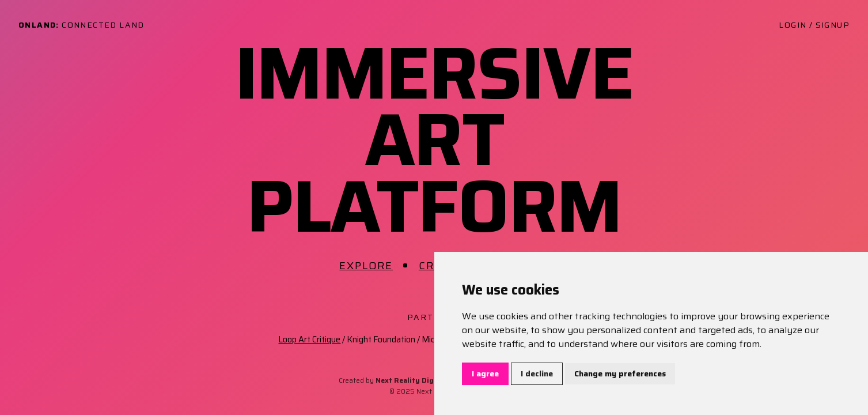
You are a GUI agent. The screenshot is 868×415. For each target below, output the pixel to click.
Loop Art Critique (309, 339)
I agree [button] (485, 373)
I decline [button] (537, 373)
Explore (366, 266)
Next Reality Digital (411, 380)
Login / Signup (814, 25)
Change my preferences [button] (620, 373)
